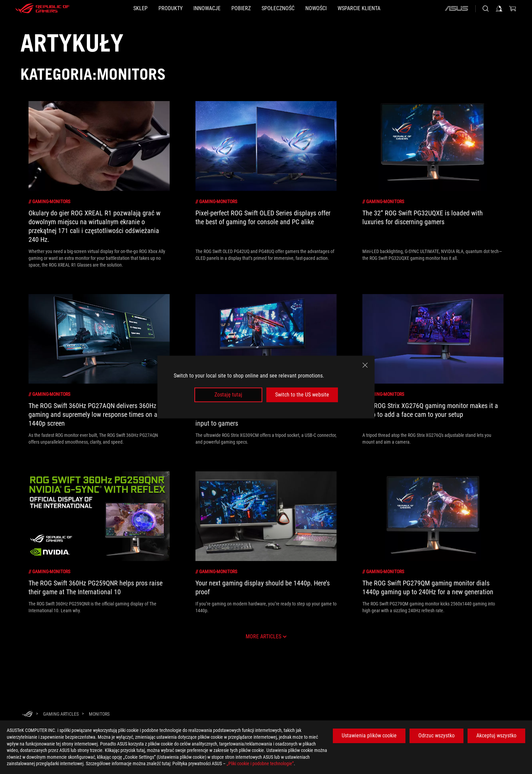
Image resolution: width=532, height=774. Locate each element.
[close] (365, 365)
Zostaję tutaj (228, 395)
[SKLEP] (108, 8)
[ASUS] (456, 8)
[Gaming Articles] (61, 714)
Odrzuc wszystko (436, 736)
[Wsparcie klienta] (392, 8)
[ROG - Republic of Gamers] (42, 8)
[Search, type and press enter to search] (486, 8)
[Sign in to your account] (499, 8)
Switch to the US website (302, 395)
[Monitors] (99, 714)
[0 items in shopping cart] (513, 8)
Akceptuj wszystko (496, 736)
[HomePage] (27, 714)
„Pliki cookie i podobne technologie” (260, 763)
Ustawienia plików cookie (369, 736)
